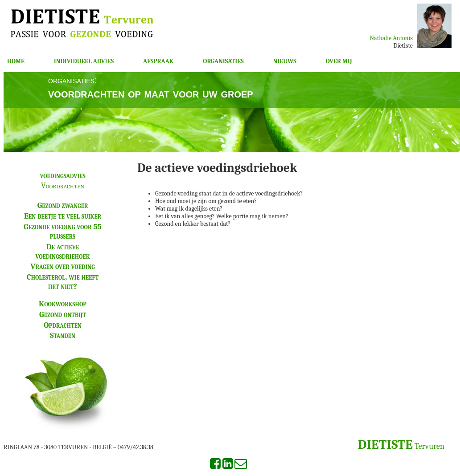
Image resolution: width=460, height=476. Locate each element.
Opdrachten (63, 325)
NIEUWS (285, 61)
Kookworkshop (63, 304)
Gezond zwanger (63, 205)
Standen (63, 336)
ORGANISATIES (223, 61)
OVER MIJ (339, 61)
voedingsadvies (62, 176)
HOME (16, 61)
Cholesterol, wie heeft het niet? (63, 282)
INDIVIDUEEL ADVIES (84, 61)
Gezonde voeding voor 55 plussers (63, 232)
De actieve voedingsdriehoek (62, 252)
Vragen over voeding (63, 266)
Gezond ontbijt (63, 315)
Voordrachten (63, 186)
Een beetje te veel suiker (63, 216)
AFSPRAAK (158, 61)
